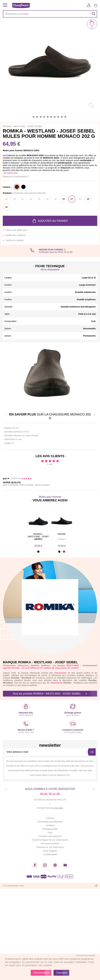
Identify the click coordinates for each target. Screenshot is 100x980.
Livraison (50, 825)
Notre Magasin (50, 851)
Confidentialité (50, 854)
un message (57, 808)
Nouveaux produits (50, 843)
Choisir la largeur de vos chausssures (50, 840)
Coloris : (7, 187)
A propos (50, 818)
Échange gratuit (50, 829)
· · (38, 539)
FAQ (50, 833)
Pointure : (25, 193)
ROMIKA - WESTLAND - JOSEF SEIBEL (38, 535)
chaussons (23, 665)
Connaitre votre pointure (50, 836)
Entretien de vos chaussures (50, 847)
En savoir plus (11, 173)
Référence (8, 177)
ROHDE (62, 534)
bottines (45, 665)
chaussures (56, 683)
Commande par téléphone (50, 822)
